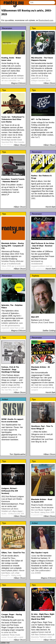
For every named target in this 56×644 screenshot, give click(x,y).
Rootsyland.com (46, 20)
